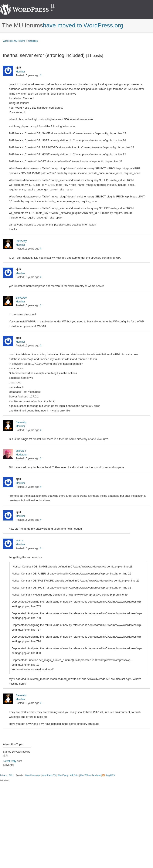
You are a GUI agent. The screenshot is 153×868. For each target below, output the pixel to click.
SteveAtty (21, 241)
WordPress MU (32, 9)
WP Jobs (74, 775)
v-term (19, 540)
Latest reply (10, 761)
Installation (33, 41)
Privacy (4, 775)
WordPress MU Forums (14, 41)
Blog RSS (110, 775)
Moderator (22, 455)
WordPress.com (33, 775)
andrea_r (21, 451)
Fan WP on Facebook (91, 775)
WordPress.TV (49, 775)
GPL (11, 775)
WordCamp (63, 775)
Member (20, 72)
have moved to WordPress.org (83, 26)
